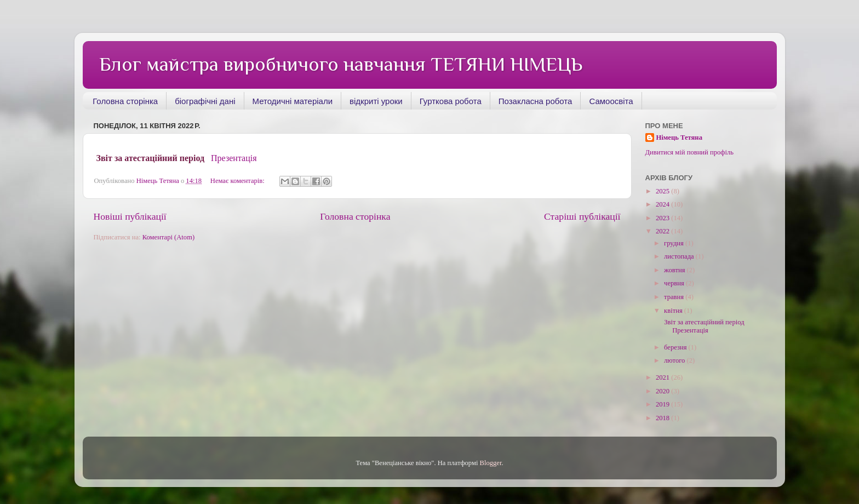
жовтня (675, 270)
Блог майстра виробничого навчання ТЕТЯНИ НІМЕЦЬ (341, 64)
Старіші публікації (582, 216)
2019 (663, 404)
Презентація (234, 158)
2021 (663, 377)
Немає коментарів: (238, 181)
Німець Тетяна (679, 138)
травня (675, 297)
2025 (663, 191)
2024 (663, 204)
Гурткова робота (451, 101)
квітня (674, 311)
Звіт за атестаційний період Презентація (704, 326)
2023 (663, 218)
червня (675, 283)
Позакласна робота (536, 101)
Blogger (491, 463)
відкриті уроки (376, 101)
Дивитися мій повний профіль (690, 152)
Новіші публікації (130, 216)
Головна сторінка (125, 101)
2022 (663, 231)
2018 (663, 418)
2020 (663, 391)
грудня (675, 243)
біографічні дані (205, 101)
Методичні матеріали (293, 101)
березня (676, 347)
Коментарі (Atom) (168, 237)
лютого (675, 360)
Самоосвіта (611, 101)
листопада (680, 256)
